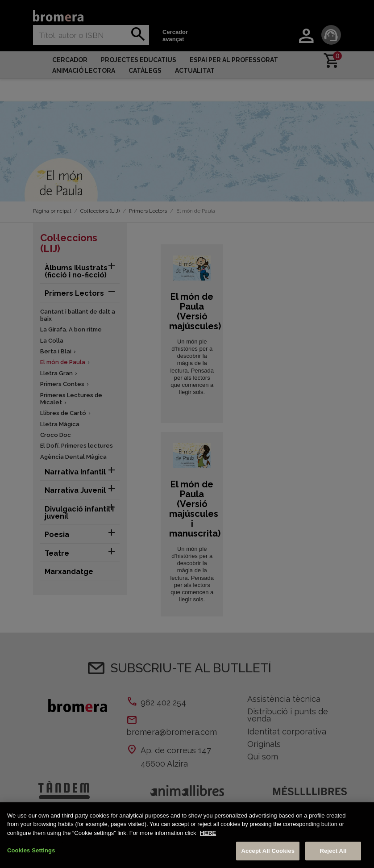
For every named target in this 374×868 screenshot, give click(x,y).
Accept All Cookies (268, 851)
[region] (187, 835)
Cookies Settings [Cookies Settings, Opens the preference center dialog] (31, 850)
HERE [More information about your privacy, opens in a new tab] (208, 833)
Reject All (333, 851)
